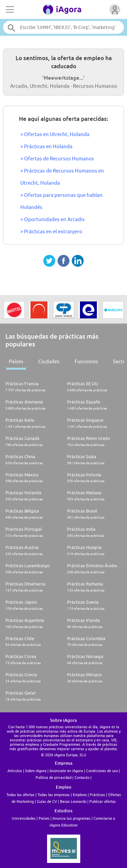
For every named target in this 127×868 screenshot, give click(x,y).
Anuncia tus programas (71, 818)
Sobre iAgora (36, 771)
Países (16, 361)
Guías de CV (47, 801)
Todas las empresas (54, 795)
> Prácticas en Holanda (46, 146)
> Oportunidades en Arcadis (52, 219)
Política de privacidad (54, 777)
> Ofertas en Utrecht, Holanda (55, 134)
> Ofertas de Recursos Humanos (57, 159)
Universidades (24, 818)
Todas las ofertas (20, 795)
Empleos (80, 795)
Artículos (15, 771)
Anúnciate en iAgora (66, 771)
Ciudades (49, 361)
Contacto (82, 777)
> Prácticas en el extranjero (51, 231)
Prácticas (97, 795)
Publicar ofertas (103, 801)
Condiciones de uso (102, 771)
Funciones (86, 361)
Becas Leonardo (73, 801)
